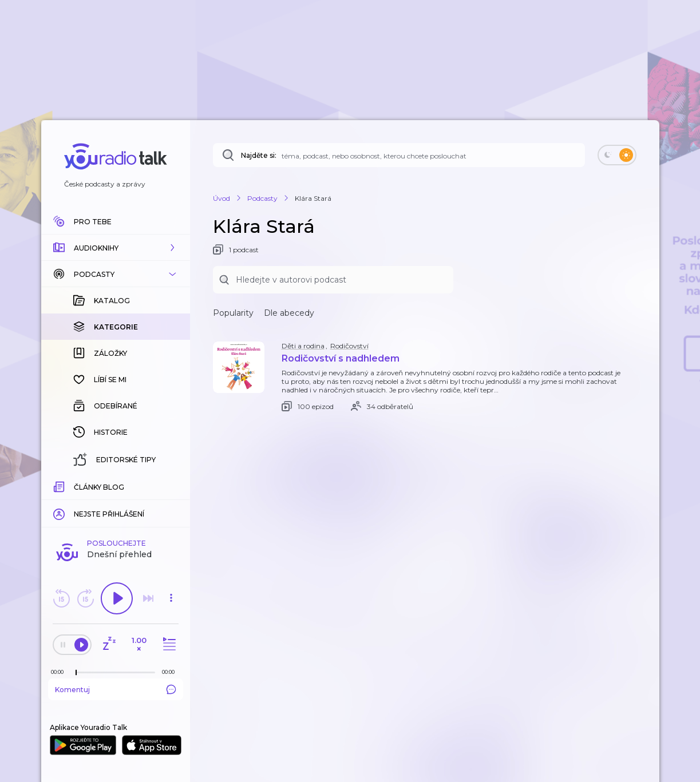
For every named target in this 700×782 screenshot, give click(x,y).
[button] (116, 248)
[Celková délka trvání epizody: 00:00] (171, 672)
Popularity (233, 313)
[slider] (76, 673)
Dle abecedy (289, 313)
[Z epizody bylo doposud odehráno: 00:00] (60, 672)
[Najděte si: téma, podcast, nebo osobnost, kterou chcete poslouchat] (399, 155)
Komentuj (116, 689)
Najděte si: (259, 155)
